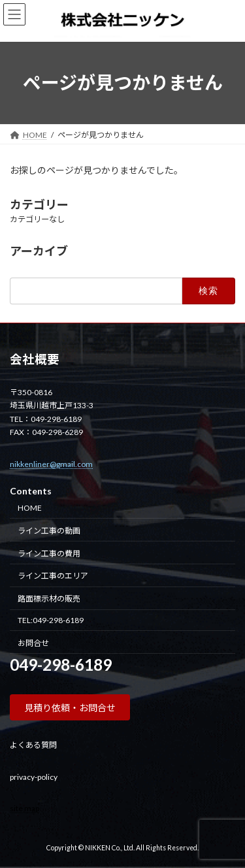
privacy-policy (34, 776)
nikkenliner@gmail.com (51, 463)
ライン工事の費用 (49, 553)
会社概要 (35, 359)
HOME (30, 508)
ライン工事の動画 (49, 530)
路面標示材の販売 (49, 599)
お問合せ (33, 642)
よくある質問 (33, 745)
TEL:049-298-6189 (51, 619)
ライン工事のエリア (53, 576)
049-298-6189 (61, 665)
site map (24, 808)
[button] (70, 707)
